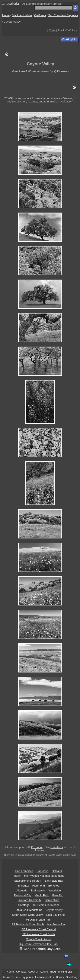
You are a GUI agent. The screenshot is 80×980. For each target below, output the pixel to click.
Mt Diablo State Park (39, 920)
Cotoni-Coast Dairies (39, 939)
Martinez (23, 886)
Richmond (39, 886)
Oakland (57, 871)
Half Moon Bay (56, 924)
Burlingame (38, 890)
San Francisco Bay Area (63, 15)
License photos (44, 977)
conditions (57, 847)
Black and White (22, 15)
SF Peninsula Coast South (39, 934)
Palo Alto (58, 895)
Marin (17, 876)
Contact (21, 972)
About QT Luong (38, 972)
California (40, 15)
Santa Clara (52, 900)
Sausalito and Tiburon (28, 881)
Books (60, 977)
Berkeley (54, 886)
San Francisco (24, 871)
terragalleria (10, 4)
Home (6, 15)
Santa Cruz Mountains (28, 910)
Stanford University (29, 900)
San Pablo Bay (54, 881)
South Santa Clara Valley (27, 915)
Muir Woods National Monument (44, 876)
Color (52, 30)
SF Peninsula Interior (46, 905)
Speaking (72, 977)
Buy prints (27, 977)
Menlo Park (42, 895)
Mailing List (65, 972)
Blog (53, 972)
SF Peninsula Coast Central (39, 929)
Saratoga (24, 905)
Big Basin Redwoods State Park (39, 944)
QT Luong (37, 847)
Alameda (22, 890)
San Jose (42, 871)
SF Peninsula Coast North (28, 924)
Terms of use (10, 977)
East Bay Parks (56, 915)
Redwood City (23, 895)
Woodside (55, 890)
